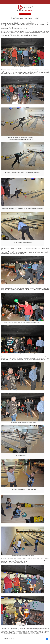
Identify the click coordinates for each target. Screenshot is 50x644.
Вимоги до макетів (9, 639)
